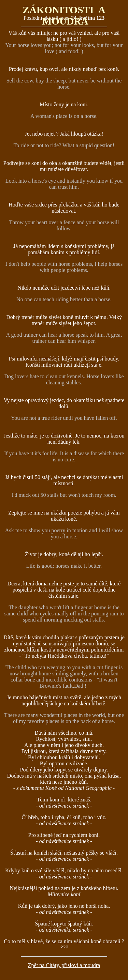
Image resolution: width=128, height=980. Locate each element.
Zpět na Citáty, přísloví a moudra (64, 965)
